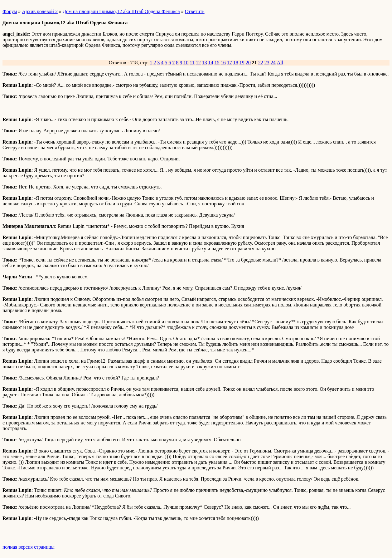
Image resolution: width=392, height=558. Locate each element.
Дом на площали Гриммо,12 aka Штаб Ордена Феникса (121, 11)
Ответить (195, 11)
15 (217, 63)
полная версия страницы (29, 547)
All (280, 63)
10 (186, 63)
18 (236, 63)
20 (248, 63)
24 (273, 63)
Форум (10, 11)
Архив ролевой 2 (40, 11)
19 (242, 63)
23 (267, 63)
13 (205, 63)
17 (230, 63)
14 (211, 63)
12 (198, 63)
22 (261, 63)
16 (223, 63)
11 (192, 63)
